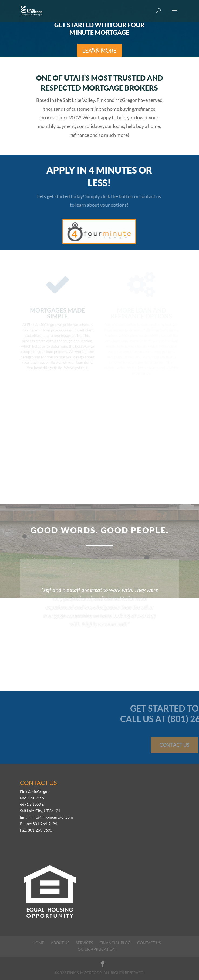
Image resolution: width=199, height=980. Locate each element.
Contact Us (149, 943)
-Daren (147, 638)
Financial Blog (115, 943)
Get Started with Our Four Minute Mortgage (99, 29)
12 (122, 661)
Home (38, 943)
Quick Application (97, 949)
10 (113, 661)
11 (118, 661)
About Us (60, 943)
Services (84, 943)
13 (127, 661)
